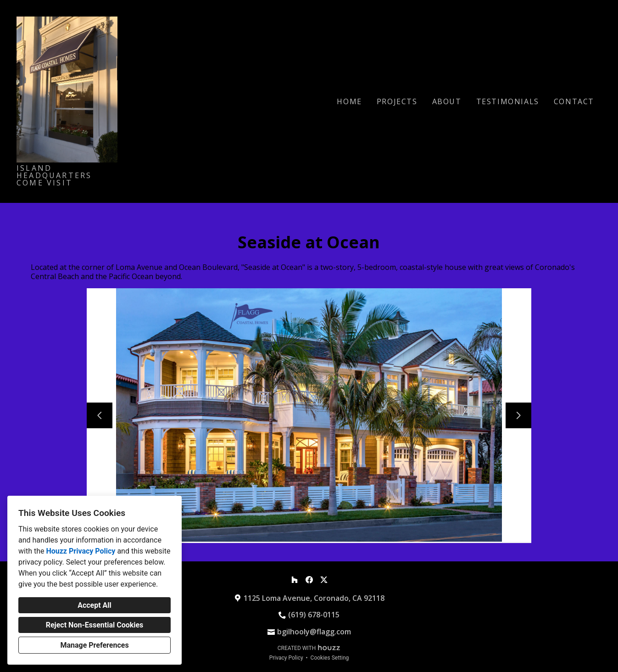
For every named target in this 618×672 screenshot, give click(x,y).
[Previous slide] (100, 415)
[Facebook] (309, 580)
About (447, 101)
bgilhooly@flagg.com (314, 632)
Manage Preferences (94, 645)
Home (349, 101)
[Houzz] (295, 580)
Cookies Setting (330, 658)
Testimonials (508, 101)
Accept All (95, 605)
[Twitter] (324, 580)
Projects (397, 101)
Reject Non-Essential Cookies (95, 625)
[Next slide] (518, 415)
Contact (574, 101)
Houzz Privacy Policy (81, 551)
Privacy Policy (286, 658)
